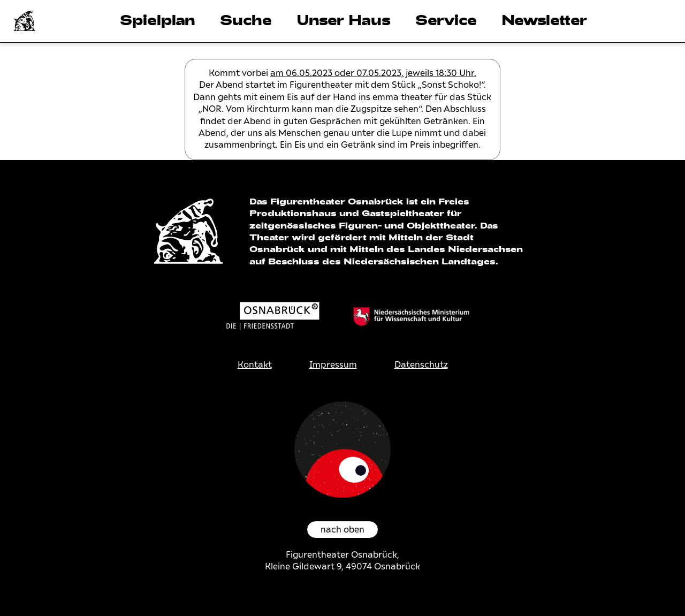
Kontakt (255, 365)
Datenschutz (421, 365)
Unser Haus (344, 20)
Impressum (333, 365)
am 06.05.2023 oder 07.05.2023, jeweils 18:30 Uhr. (373, 73)
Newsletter (544, 20)
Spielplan (158, 20)
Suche (246, 20)
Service (446, 20)
